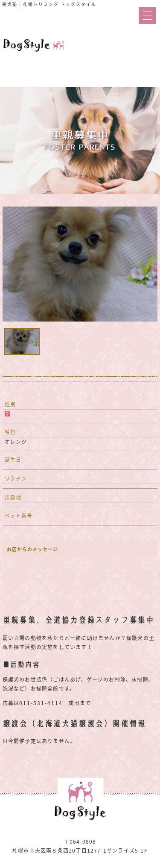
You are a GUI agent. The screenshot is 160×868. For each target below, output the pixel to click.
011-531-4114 (41, 703)
